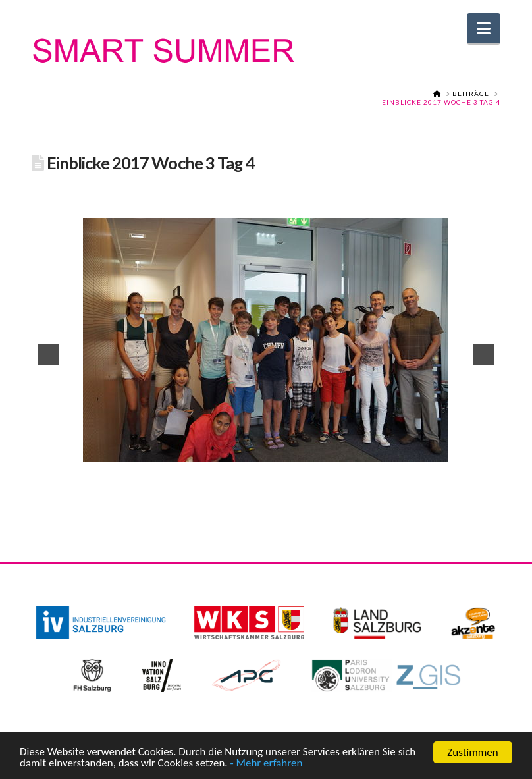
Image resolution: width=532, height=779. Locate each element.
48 (289, 491)
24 (356, 481)
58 (427, 491)
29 (425, 481)
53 (358, 491)
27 (398, 481)
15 (232, 481)
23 (342, 481)
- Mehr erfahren (267, 767)
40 (178, 491)
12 (190, 481)
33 (481, 481)
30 (439, 481)
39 (165, 491)
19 (287, 481)
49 (303, 491)
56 (400, 491)
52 (344, 491)
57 (413, 491)
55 (386, 491)
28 (412, 481)
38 (151, 491)
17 (259, 481)
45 (248, 491)
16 (246, 481)
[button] (484, 28)
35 (109, 491)
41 (192, 491)
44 (234, 491)
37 (137, 491)
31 (453, 481)
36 (123, 491)
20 (301, 481)
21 (315, 481)
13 (204, 481)
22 (329, 481)
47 (275, 491)
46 (261, 491)
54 (372, 491)
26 (384, 481)
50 (317, 491)
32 (467, 481)
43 (220, 491)
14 (218, 481)
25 (370, 481)
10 (163, 481)
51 (331, 491)
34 (494, 481)
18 (273, 481)
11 (176, 481)
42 (206, 491)
